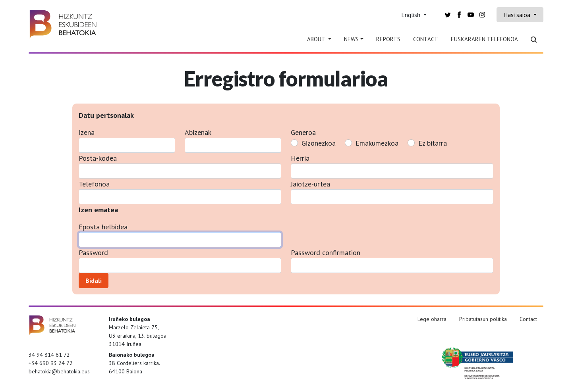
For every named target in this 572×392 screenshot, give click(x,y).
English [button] (412, 15)
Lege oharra (432, 319)
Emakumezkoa (377, 143)
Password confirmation (326, 253)
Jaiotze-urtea (310, 184)
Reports (388, 39)
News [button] (351, 39)
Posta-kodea (98, 158)
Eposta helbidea (103, 227)
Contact (426, 39)
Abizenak (198, 132)
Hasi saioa (518, 15)
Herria (300, 158)
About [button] (317, 39)
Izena (87, 132)
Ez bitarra (433, 143)
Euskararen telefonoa (484, 39)
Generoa (303, 132)
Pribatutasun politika (483, 319)
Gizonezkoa (319, 143)
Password (93, 253)
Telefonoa (94, 184)
